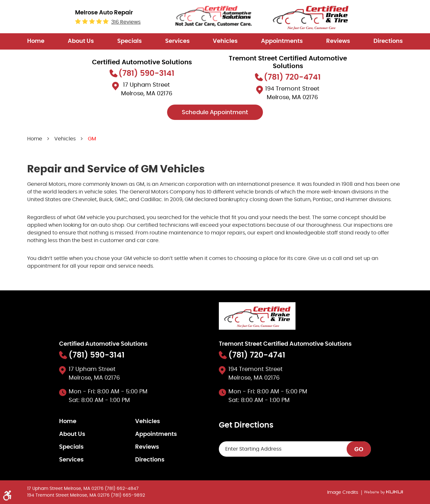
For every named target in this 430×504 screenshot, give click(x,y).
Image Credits (343, 492)
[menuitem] (36, 41)
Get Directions (246, 425)
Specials (130, 41)
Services (177, 41)
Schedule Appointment (215, 112)
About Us (81, 41)
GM (92, 139)
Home (36, 41)
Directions (388, 41)
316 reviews (126, 22)
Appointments (282, 41)
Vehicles (225, 41)
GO (359, 450)
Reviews (338, 41)
